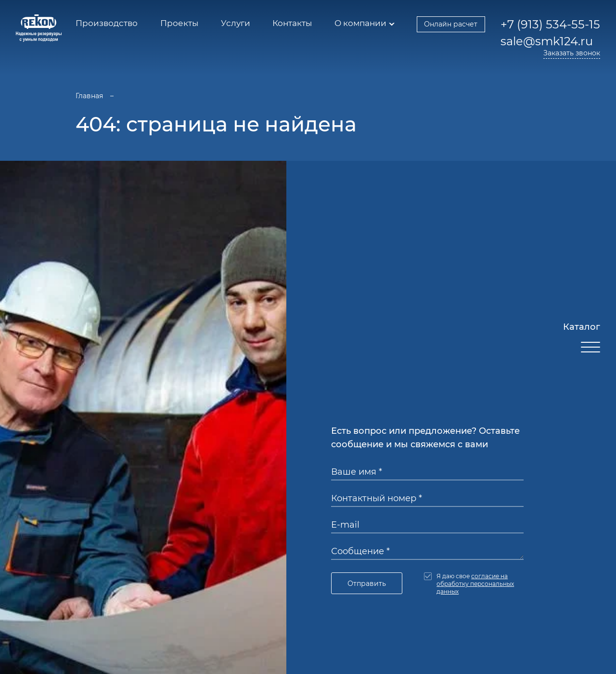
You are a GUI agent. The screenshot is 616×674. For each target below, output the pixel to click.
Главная (89, 96)
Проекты (179, 23)
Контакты (292, 23)
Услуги (236, 23)
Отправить (367, 583)
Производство (107, 23)
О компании (360, 23)
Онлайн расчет (451, 24)
